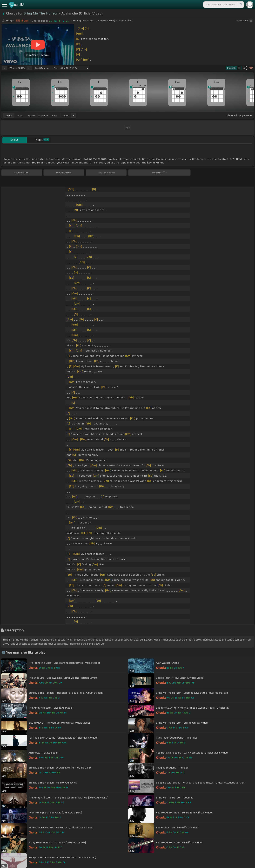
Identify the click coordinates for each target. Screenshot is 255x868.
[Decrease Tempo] (4, 68)
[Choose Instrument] (74, 115)
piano (20, 115)
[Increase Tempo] (29, 68)
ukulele (32, 115)
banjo (54, 115)
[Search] (241, 5)
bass (66, 115)
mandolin (43, 115)
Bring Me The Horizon (41, 13)
